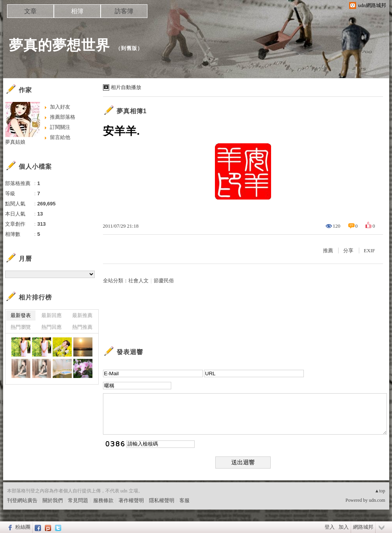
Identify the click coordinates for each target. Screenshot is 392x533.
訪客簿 (124, 11)
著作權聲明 (131, 500)
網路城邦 (363, 527)
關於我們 (53, 500)
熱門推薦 (82, 327)
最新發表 (21, 315)
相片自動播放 (126, 87)
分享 (348, 250)
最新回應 (51, 315)
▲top (380, 491)
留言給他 (60, 137)
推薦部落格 (63, 117)
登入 (330, 527)
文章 (30, 11)
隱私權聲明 (162, 500)
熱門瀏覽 (21, 327)
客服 (184, 500)
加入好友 (60, 107)
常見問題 (78, 500)
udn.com (377, 500)
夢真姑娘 (15, 142)
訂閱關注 (60, 127)
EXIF (370, 250)
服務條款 (103, 500)
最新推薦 (82, 315)
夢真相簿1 (132, 111)
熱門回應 (51, 327)
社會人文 (138, 281)
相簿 (77, 11)
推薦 (328, 250)
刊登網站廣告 (22, 500)
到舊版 (129, 48)
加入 (344, 527)
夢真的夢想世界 (59, 45)
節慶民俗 (164, 281)
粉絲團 (23, 527)
